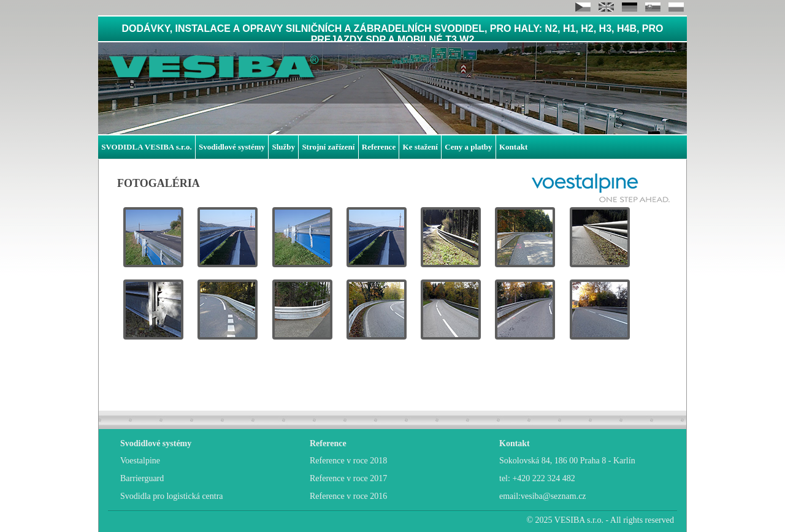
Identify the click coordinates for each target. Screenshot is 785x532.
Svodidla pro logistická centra (172, 496)
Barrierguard (142, 478)
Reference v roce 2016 (348, 496)
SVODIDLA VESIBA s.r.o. (147, 147)
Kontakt (513, 147)
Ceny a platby (468, 147)
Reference (379, 147)
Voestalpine (140, 461)
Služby (283, 147)
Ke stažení (420, 147)
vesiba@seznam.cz (553, 496)
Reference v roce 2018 (348, 461)
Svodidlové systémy (232, 147)
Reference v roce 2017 (348, 478)
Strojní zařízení (328, 147)
